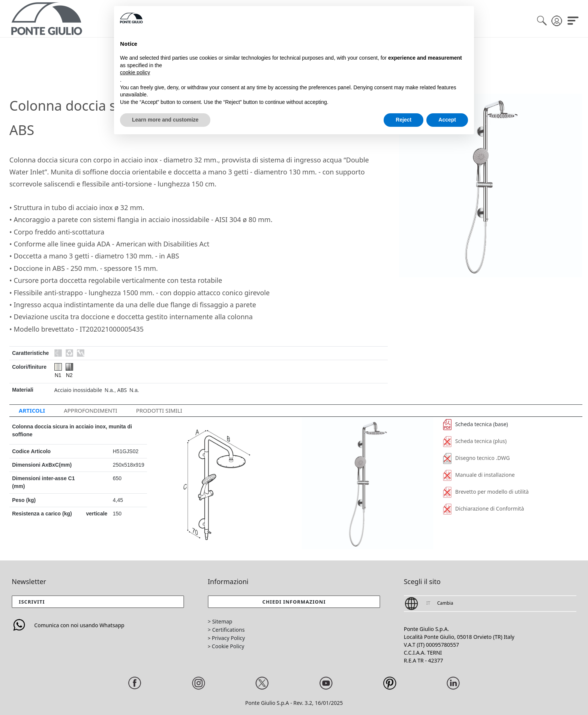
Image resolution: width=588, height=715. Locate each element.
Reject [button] (403, 120)
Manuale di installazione (479, 475)
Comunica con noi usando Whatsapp (68, 625)
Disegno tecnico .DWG (476, 458)
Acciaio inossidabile (78, 390)
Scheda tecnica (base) (475, 424)
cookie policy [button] (135, 72)
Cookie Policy (228, 646)
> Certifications (226, 630)
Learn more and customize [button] (165, 120)
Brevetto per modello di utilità (486, 492)
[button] (294, 602)
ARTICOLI (32, 410)
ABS (122, 390)
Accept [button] (447, 120)
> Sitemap (220, 621)
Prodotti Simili (159, 410)
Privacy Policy (228, 638)
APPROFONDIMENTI (91, 410)
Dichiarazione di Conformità (483, 508)
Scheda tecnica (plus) (475, 441)
